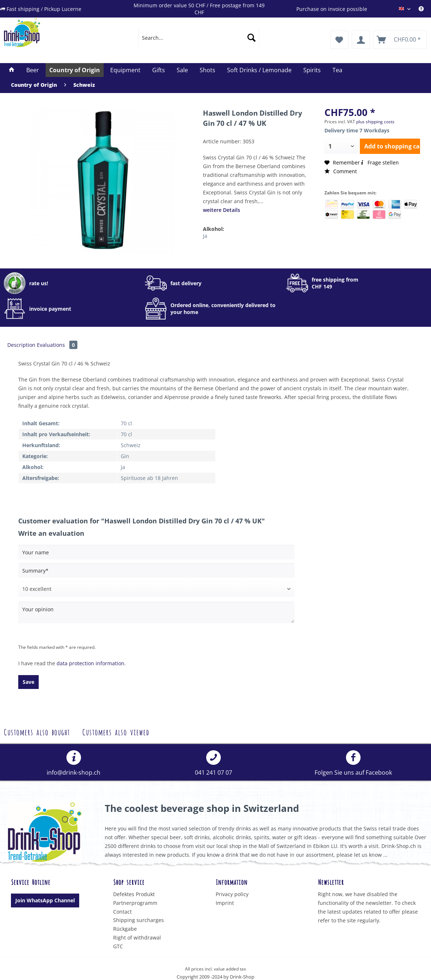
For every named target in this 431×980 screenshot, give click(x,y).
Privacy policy (232, 894)
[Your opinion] (156, 613)
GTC (118, 946)
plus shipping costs (375, 122)
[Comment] (156, 589)
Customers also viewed (116, 731)
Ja (205, 236)
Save (28, 682)
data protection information (91, 663)
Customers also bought (37, 731)
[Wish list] (339, 40)
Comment (341, 171)
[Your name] (156, 552)
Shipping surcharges (138, 920)
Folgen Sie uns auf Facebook (353, 763)
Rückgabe (125, 929)
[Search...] (199, 38)
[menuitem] (199, 38)
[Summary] (156, 570)
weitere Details (222, 210)
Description (21, 345)
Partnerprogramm (135, 903)
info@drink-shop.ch (74, 763)
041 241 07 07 (213, 763)
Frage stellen (379, 162)
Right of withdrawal (137, 938)
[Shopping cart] (400, 40)
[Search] (251, 38)
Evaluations (57, 345)
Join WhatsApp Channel (45, 900)
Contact (122, 912)
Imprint (225, 903)
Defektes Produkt (134, 894)
